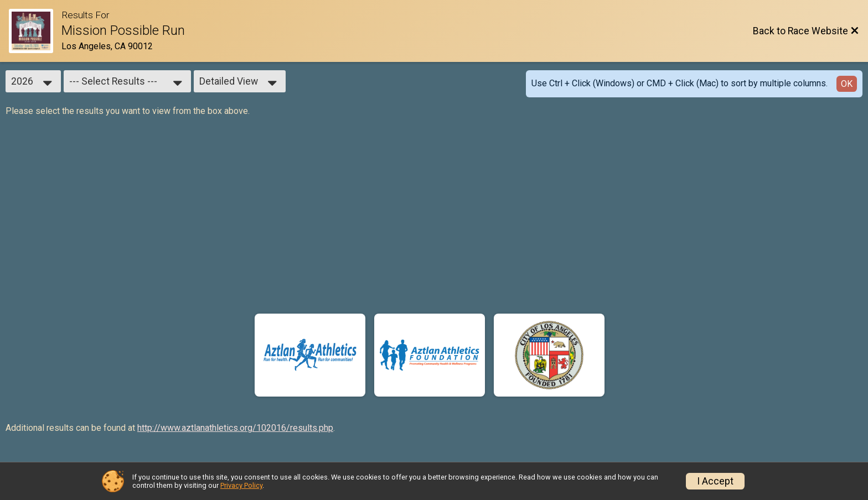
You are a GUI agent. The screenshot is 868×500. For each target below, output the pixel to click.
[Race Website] (35, 31)
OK (847, 84)
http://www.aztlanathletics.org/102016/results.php (235, 428)
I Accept (715, 481)
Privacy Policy (241, 485)
